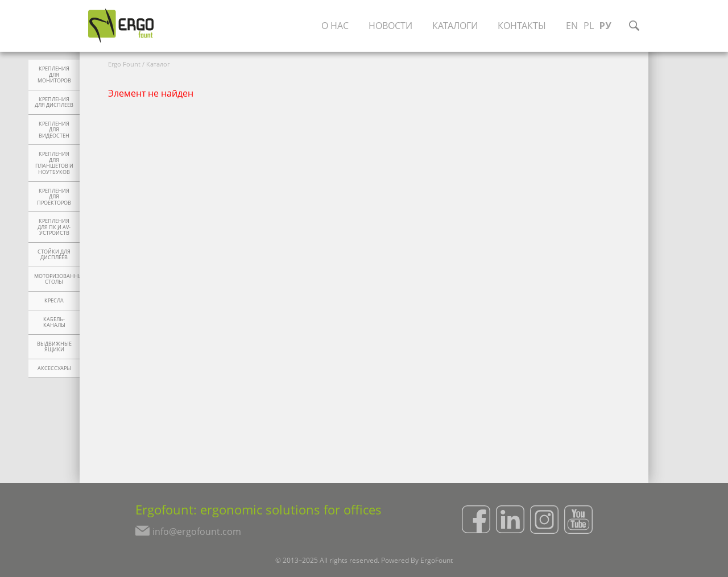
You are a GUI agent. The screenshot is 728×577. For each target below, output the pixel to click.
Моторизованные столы (57, 279)
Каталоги (455, 26)
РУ (605, 26)
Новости (390, 26)
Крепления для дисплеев (54, 103)
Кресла (54, 301)
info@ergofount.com (197, 532)
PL (589, 26)
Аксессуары (54, 368)
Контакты (522, 26)
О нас (335, 26)
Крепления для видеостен (54, 130)
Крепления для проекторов (54, 197)
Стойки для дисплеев (54, 255)
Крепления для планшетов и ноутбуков (54, 163)
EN (572, 26)
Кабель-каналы (54, 323)
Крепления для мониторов (54, 75)
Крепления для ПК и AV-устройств (54, 227)
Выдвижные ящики (54, 347)
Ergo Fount (124, 64)
